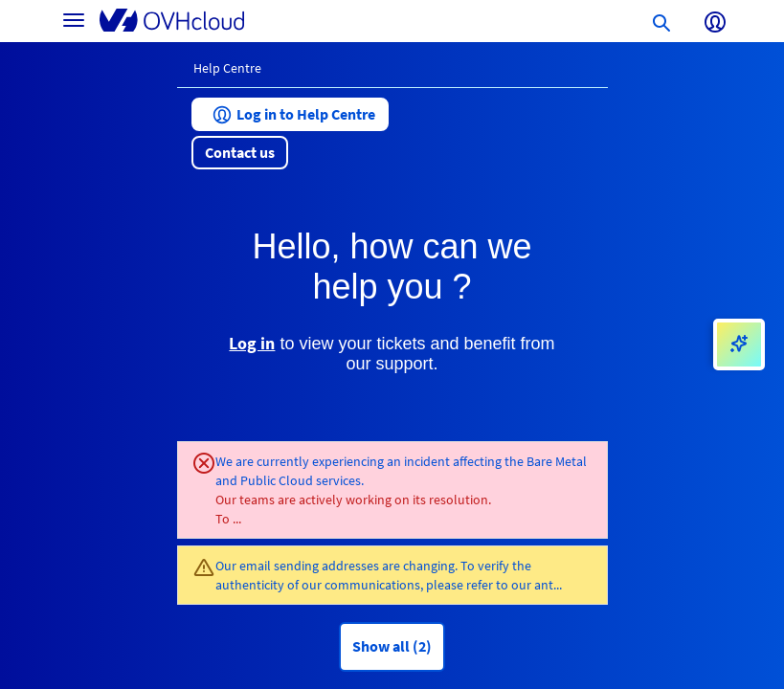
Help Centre (227, 68)
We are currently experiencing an (310, 461)
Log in (252, 343)
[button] (290, 114)
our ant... (537, 585)
